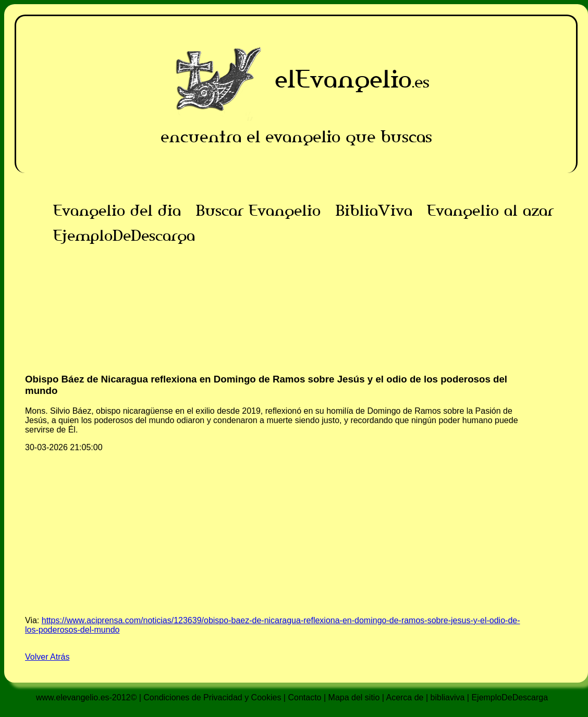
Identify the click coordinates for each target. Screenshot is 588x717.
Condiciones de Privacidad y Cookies (212, 697)
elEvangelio (343, 79)
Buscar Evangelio (258, 211)
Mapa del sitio (354, 697)
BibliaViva (374, 211)
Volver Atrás (47, 657)
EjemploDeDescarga (124, 236)
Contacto (304, 697)
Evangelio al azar (490, 211)
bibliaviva (448, 697)
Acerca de (405, 697)
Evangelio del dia (117, 211)
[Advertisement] (296, 321)
